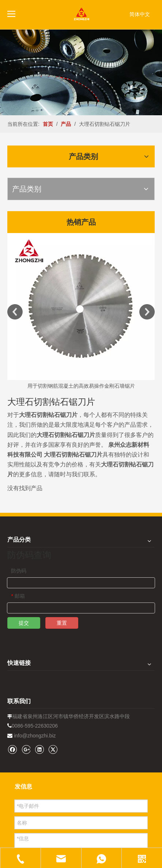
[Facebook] (12, 749)
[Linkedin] (39, 749)
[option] (81, 312)
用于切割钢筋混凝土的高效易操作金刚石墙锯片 (81, 386)
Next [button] (147, 312)
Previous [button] (15, 312)
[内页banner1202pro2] (81, 72)
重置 (62, 623)
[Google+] (26, 749)
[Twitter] (53, 749)
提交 (24, 623)
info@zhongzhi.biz (35, 736)
